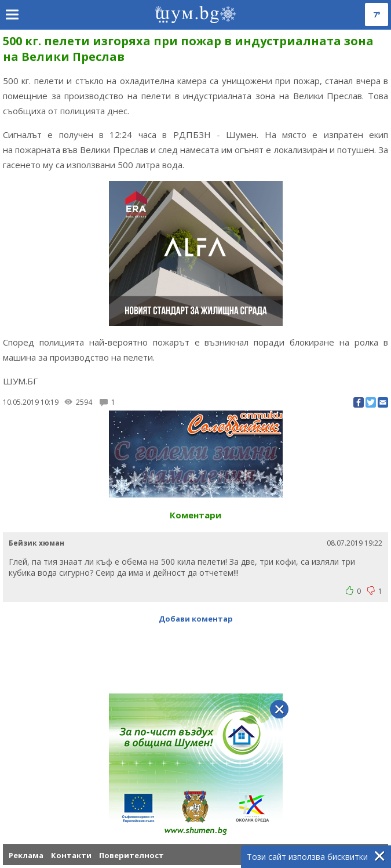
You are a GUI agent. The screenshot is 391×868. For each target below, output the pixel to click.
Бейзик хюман (36, 543)
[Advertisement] (196, 653)
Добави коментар (196, 619)
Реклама (26, 855)
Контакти (71, 855)
